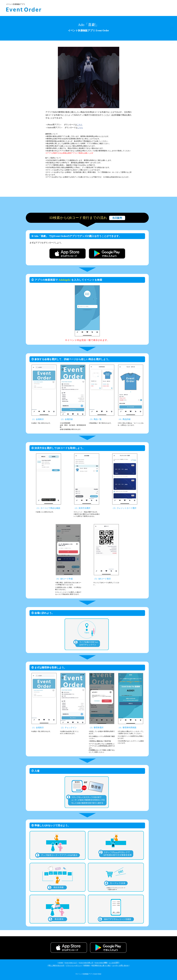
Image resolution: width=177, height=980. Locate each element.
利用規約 (87, 965)
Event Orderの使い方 (86, 963)
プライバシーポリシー (74, 965)
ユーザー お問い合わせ (120, 965)
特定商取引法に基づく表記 (101, 965)
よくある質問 (114, 963)
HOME (61, 963)
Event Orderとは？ (71, 963)
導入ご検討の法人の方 (56, 965)
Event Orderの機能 (101, 963)
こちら (80, 125)
